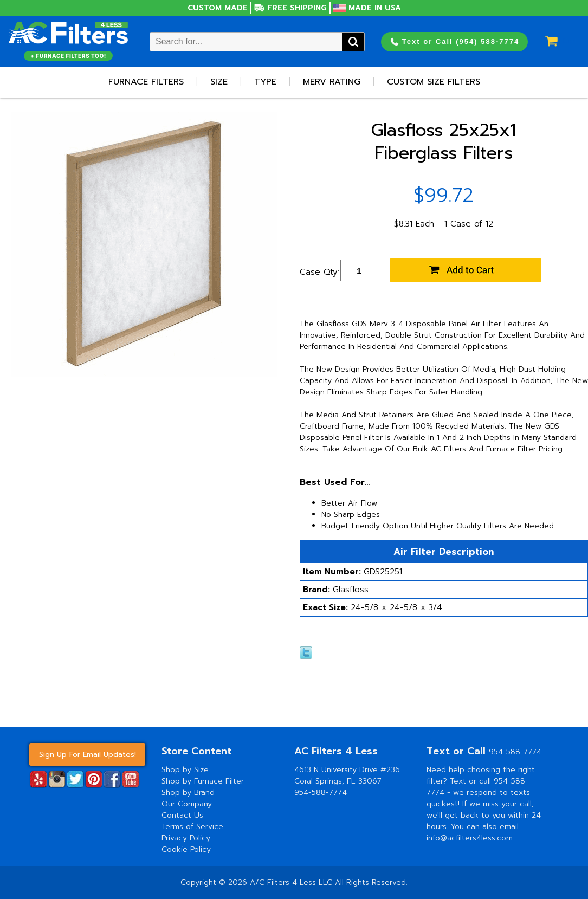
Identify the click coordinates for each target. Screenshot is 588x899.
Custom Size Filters (434, 82)
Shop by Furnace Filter (203, 781)
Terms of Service (192, 827)
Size (219, 82)
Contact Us (182, 815)
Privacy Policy (186, 838)
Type (265, 82)
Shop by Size (185, 770)
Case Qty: (319, 272)
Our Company (187, 804)
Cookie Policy (186, 849)
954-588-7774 (321, 793)
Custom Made (218, 8)
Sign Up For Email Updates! (88, 755)
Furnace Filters (146, 82)
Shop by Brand (188, 793)
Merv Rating (332, 82)
